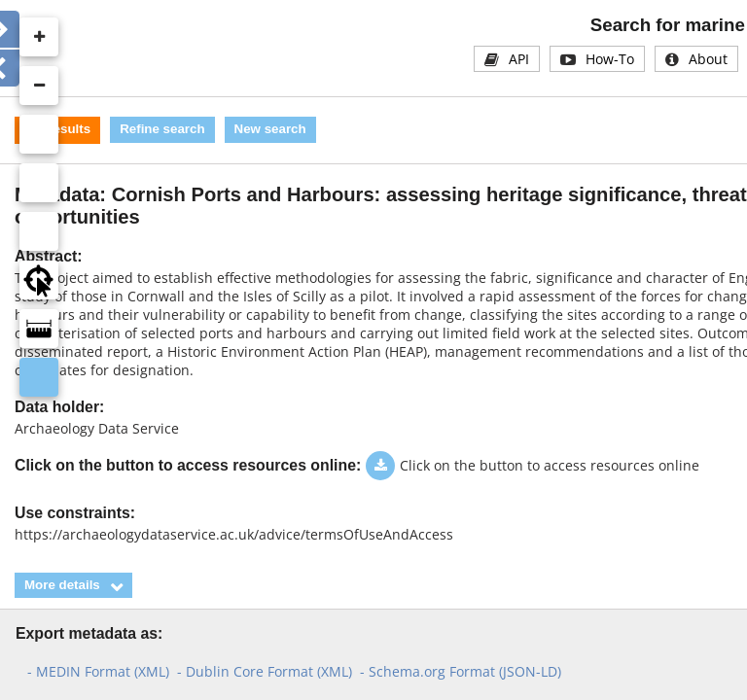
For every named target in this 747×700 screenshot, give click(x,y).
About (708, 59)
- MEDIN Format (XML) (98, 671)
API (519, 59)
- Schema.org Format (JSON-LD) (461, 671)
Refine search (162, 129)
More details (62, 585)
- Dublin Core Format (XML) (265, 671)
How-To (610, 59)
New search (270, 129)
